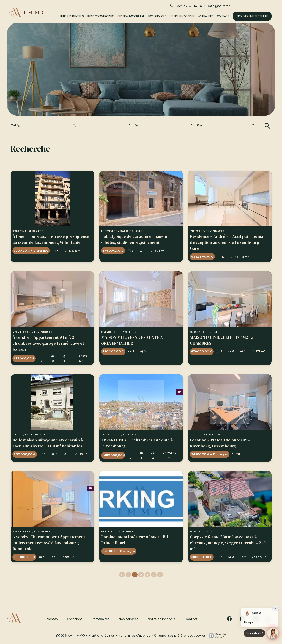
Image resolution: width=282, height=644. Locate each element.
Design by (216, 636)
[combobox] (39, 125)
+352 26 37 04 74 (188, 6)
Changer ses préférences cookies (180, 635)
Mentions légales (102, 635)
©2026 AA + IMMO (70, 636)
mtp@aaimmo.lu (221, 6)
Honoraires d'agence (134, 635)
